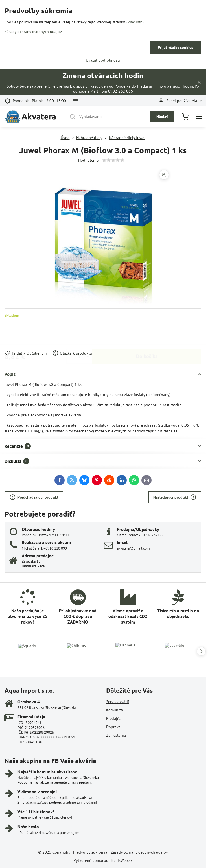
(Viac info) (135, 22)
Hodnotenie (88, 160)
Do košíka (147, 334)
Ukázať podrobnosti (103, 60)
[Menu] (199, 117)
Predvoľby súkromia (90, 852)
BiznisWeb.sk (121, 860)
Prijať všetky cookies (175, 47)
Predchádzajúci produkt (34, 497)
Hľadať (162, 117)
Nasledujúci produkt (175, 497)
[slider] (113, 160)
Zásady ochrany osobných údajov (139, 852)
